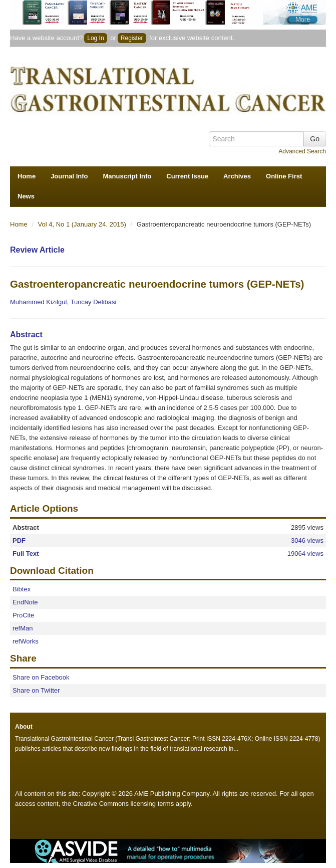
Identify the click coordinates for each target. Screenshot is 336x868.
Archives (237, 176)
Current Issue (187, 176)
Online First (284, 176)
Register (132, 38)
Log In (95, 38)
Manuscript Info (127, 176)
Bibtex (22, 589)
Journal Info (69, 176)
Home (27, 176)
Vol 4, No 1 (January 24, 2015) (83, 224)
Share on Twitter (36, 690)
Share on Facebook (41, 677)
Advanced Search (302, 151)
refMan (23, 628)
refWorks (26, 641)
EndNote (25, 602)
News (26, 196)
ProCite (23, 615)
